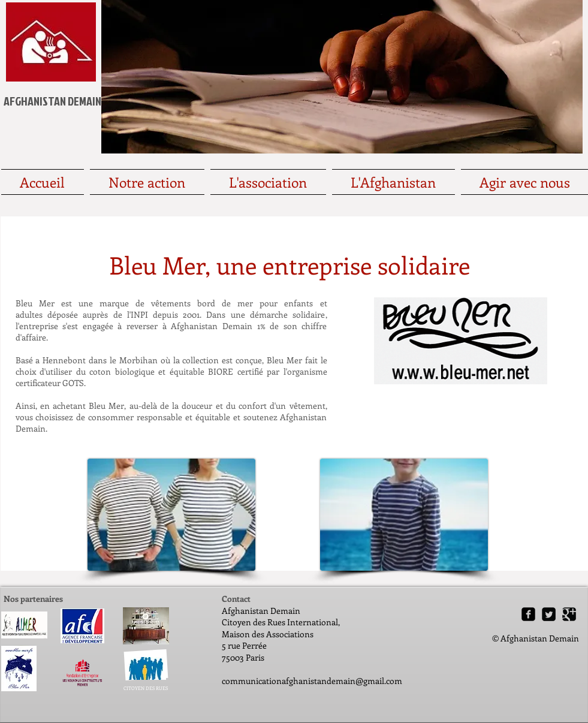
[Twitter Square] (549, 614)
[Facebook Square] (528, 614)
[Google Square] (569, 614)
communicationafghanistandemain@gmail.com (312, 681)
